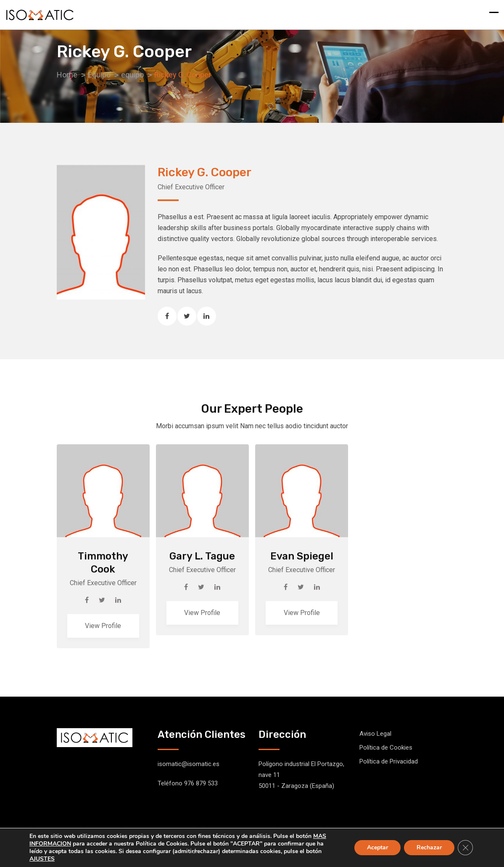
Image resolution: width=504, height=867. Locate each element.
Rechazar (429, 847)
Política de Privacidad (389, 761)
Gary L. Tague (202, 556)
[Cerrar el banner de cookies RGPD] (465, 848)
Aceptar (377, 847)
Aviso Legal (375, 734)
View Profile (103, 626)
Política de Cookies (386, 748)
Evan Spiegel (302, 556)
